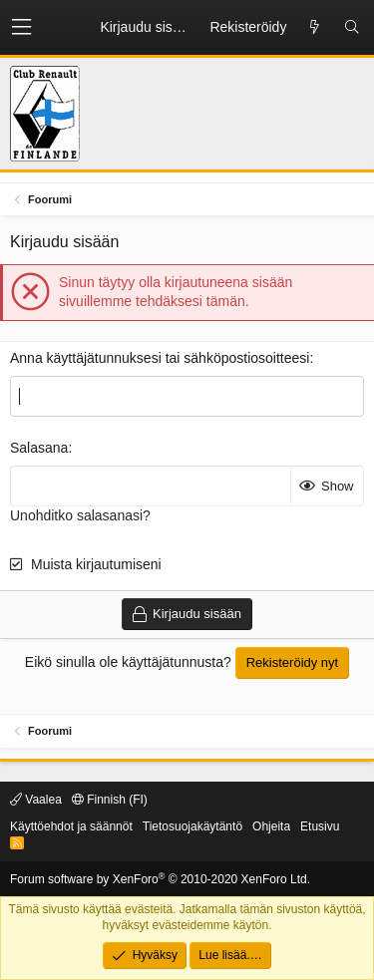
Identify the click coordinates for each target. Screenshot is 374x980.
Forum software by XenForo (160, 879)
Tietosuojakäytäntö (192, 826)
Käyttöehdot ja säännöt (71, 826)
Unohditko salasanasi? (80, 515)
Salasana (39, 448)
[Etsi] (352, 28)
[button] (21, 27)
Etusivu (320, 826)
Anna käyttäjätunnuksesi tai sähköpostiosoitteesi (160, 358)
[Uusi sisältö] (315, 28)
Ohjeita (271, 826)
